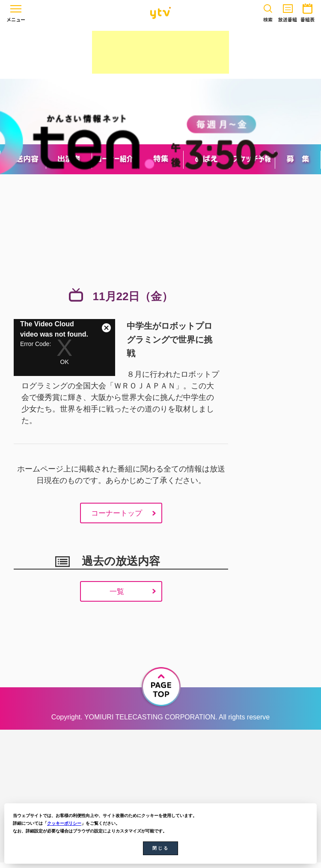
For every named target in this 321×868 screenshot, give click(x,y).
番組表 (308, 11)
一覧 (116, 596)
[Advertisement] (160, 52)
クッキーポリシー (64, 823)
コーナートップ (116, 515)
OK (65, 362)
